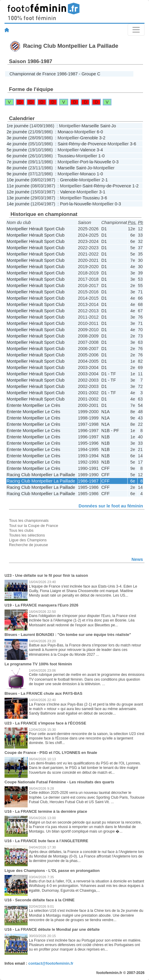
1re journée (18, 126)
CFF (105, 468)
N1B (105, 437)
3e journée (17, 138)
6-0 (100, 132)
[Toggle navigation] (136, 30)
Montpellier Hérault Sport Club (36, 229)
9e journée (17, 174)
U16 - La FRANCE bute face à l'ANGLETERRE (46, 841)
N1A (105, 412)
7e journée (17, 162)
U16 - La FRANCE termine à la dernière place (46, 811)
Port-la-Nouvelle (96, 162)
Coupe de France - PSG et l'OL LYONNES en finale (51, 753)
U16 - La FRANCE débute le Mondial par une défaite (52, 929)
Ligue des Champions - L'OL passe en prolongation (52, 871)
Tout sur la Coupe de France (33, 526)
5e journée (17, 150)
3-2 (102, 138)
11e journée (18, 186)
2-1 (105, 180)
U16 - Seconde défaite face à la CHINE (40, 900)
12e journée (18, 192)
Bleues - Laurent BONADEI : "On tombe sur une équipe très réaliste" (68, 635)
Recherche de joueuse (29, 545)
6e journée (17, 156)
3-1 (102, 192)
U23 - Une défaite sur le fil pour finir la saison (46, 575)
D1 (104, 229)
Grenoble (89, 138)
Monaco (65, 132)
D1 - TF (109, 374)
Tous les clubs (21, 530)
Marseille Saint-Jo (99, 126)
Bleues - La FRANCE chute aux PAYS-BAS (43, 693)
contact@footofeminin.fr (51, 963)
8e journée (17, 168)
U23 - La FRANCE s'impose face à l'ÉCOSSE (45, 723)
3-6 (133, 144)
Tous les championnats (29, 520)
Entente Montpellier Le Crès (33, 405)
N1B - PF (110, 431)
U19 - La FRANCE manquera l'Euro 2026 (41, 605)
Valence (88, 150)
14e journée (18, 204)
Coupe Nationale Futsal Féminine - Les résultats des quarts (59, 782)
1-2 (135, 186)
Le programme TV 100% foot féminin (38, 664)
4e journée (17, 144)
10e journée (18, 180)
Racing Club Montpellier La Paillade (41, 475)
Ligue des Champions (28, 540)
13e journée (18, 198)
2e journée (17, 132)
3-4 (100, 150)
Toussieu (66, 156)
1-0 (101, 156)
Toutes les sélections (27, 535)
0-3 (116, 162)
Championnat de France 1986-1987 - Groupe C (55, 74)
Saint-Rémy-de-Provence (82, 144)
